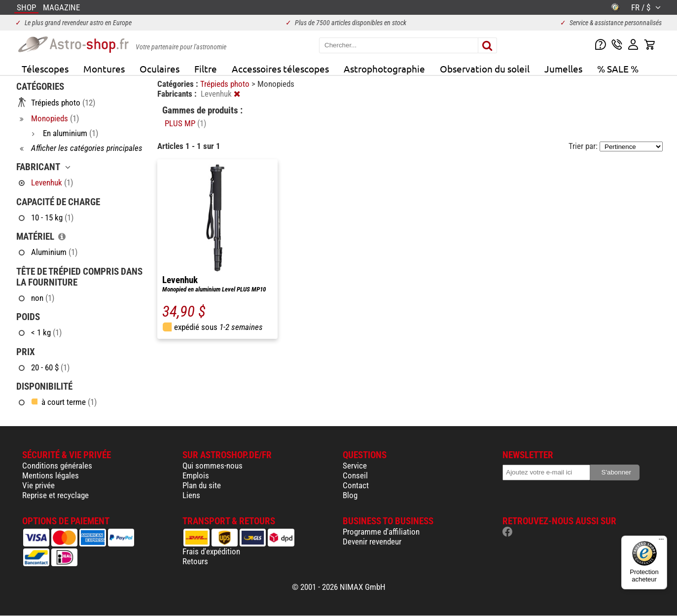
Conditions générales (57, 466)
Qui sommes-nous (213, 466)
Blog (350, 495)
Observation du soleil (485, 69)
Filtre (206, 69)
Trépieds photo (226, 84)
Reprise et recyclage (55, 495)
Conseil (355, 475)
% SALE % (618, 69)
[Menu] (661, 542)
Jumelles (563, 69)
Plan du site (202, 485)
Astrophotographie (384, 69)
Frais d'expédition (211, 551)
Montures (104, 69)
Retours (195, 561)
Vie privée (38, 485)
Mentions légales (51, 475)
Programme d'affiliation (381, 532)
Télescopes (45, 69)
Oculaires (160, 69)
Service (355, 466)
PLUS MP (185, 123)
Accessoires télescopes (280, 69)
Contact (356, 485)
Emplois (196, 475)
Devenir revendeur (372, 542)
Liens (191, 495)
